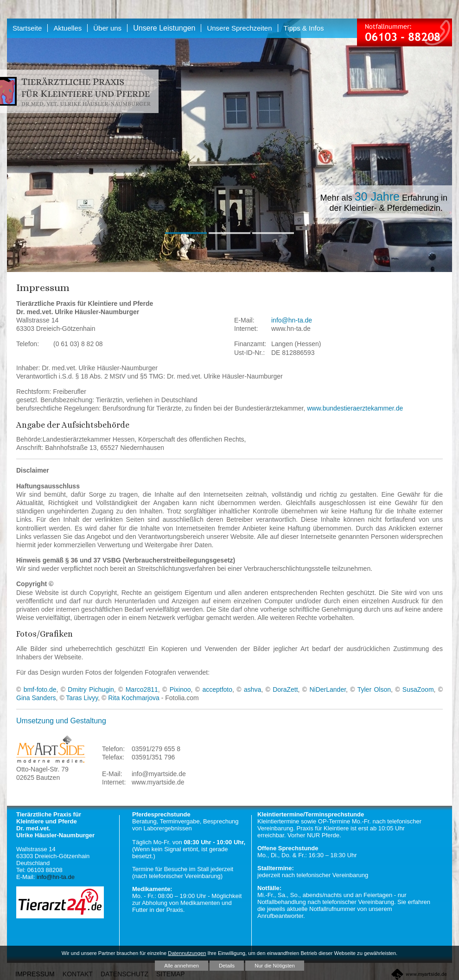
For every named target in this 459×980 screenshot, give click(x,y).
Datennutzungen (187, 953)
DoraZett (285, 689)
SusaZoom (418, 689)
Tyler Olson (374, 689)
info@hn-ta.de (292, 320)
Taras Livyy (82, 698)
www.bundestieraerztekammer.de (355, 408)
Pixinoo (180, 689)
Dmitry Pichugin (91, 689)
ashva (252, 689)
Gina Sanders (36, 698)
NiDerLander (328, 689)
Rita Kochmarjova (134, 698)
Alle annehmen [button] (182, 966)
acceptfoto (217, 689)
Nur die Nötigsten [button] (274, 966)
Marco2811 (142, 689)
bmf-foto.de (40, 689)
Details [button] (227, 966)
